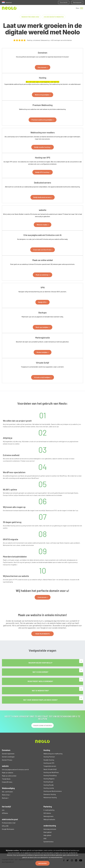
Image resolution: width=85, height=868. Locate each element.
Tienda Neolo (6, 779)
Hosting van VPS (49, 763)
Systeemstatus (48, 842)
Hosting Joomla (49, 788)
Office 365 (5, 826)
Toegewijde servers (50, 766)
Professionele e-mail (9, 823)
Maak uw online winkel (9, 776)
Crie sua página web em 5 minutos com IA (15, 769)
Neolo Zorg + (6, 795)
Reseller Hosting (49, 760)
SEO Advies (47, 813)
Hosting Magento (49, 779)
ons (3, 810)
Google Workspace (8, 829)
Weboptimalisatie (49, 819)
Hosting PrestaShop (50, 775)
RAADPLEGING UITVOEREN (42, 725)
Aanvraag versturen (50, 829)
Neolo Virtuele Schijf (50, 769)
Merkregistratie (48, 816)
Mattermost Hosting (50, 797)
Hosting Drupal (48, 782)
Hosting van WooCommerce (53, 791)
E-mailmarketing (49, 810)
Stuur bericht (64, 2)
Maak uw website (8, 773)
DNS (45, 838)
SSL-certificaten (7, 792)
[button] (43, 67)
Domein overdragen (8, 757)
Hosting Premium (49, 757)
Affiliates (5, 813)
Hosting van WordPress (51, 772)
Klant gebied (47, 832)
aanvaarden (42, 863)
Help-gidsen (47, 835)
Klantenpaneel (77, 2)
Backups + (5, 798)
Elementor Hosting (50, 794)
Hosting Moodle (49, 785)
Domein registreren (8, 754)
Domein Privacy (7, 760)
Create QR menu (7, 782)
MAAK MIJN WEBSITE (43, 634)
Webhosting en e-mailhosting (53, 754)
